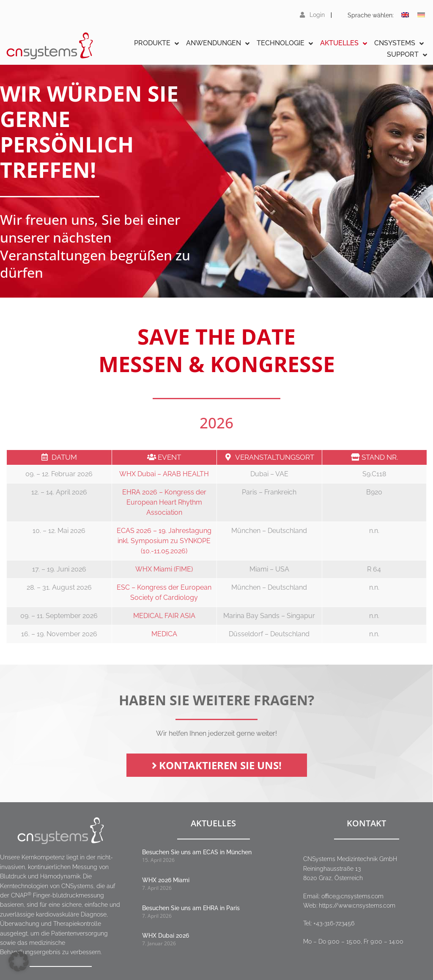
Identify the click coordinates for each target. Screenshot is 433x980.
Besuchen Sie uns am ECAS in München (197, 852)
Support (407, 55)
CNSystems (399, 43)
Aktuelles (344, 43)
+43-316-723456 (334, 923)
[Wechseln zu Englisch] (405, 15)
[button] (19, 961)
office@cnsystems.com (352, 896)
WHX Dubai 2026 (166, 936)
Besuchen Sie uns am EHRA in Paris (191, 908)
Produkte (156, 43)
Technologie (285, 43)
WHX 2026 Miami (166, 880)
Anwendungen (218, 43)
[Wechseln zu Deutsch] (421, 15)
